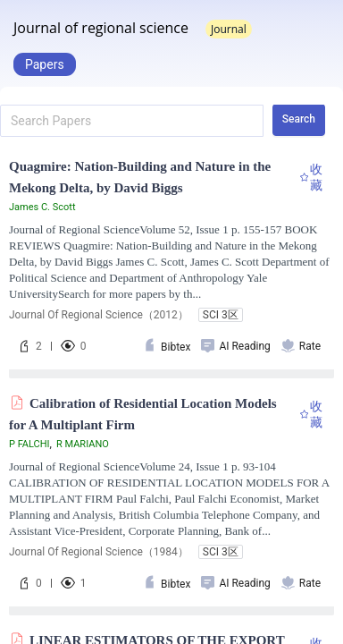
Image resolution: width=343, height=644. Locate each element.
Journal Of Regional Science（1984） (99, 552)
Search (299, 119)
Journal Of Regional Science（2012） (99, 315)
